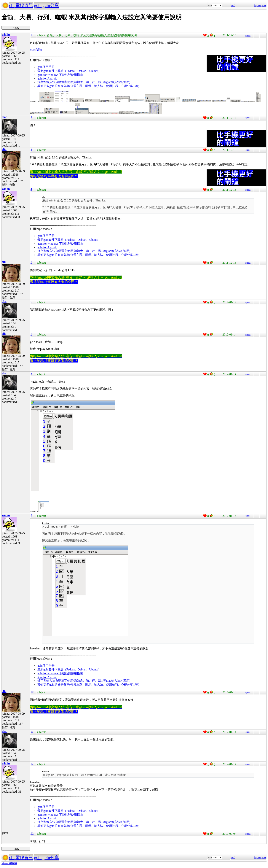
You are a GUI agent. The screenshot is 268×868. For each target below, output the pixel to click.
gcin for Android (47, 78)
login (256, 5)
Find (233, 5)
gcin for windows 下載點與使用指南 (60, 75)
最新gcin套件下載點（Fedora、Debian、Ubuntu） (69, 71)
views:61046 (9, 863)
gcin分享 (51, 5)
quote (248, 35)
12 (32, 764)
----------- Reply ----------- (16, 28)
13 (32, 833)
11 (32, 732)
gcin (38, 5)
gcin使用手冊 (46, 67)
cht (12, 5)
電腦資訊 (24, 5)
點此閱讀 (36, 50)
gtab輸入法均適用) (118, 82)
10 (32, 692)
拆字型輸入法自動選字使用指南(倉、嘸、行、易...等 (72, 82)
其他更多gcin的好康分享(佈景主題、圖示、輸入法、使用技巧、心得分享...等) (89, 86)
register (263, 5)
